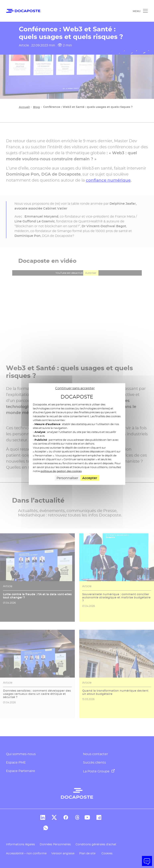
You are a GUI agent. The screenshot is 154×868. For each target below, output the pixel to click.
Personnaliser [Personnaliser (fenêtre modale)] (67, 478)
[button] (147, 861)
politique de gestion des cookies (61, 471)
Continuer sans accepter (75, 388)
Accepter (90, 478)
